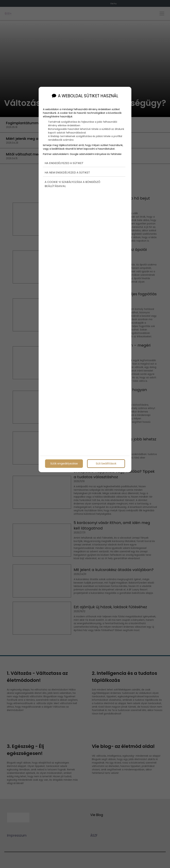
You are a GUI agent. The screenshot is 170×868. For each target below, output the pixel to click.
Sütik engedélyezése (64, 462)
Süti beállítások (106, 462)
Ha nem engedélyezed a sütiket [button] (67, 166)
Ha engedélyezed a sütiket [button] (64, 157)
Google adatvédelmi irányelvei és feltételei (96, 147)
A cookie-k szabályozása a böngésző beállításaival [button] (72, 178)
